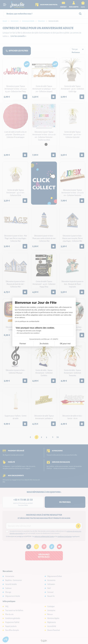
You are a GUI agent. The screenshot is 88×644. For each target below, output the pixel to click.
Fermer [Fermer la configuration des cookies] (23, 344)
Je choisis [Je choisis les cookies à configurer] (44, 344)
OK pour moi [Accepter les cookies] (65, 344)
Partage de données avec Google (29, 331)
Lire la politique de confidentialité (27, 321)
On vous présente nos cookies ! (28, 333)
